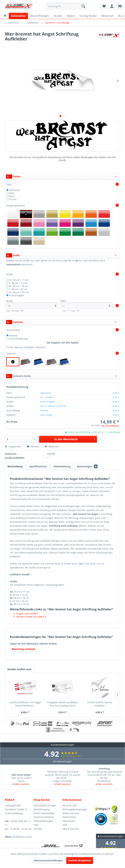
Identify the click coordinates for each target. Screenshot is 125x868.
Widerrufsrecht (71, 813)
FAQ (36, 825)
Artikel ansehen (21, 784)
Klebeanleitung (62, 466)
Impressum (69, 821)
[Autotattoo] (18, 16)
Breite (32, 304)
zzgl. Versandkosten (110, 425)
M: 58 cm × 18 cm (19, 286)
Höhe (87, 304)
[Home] (5, 16)
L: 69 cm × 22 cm (18, 289)
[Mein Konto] (112, 6)
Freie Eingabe (17, 295)
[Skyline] (71, 16)
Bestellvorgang (42, 809)
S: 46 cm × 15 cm (18, 283)
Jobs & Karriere (71, 829)
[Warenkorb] (120, 6)
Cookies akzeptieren (80, 860)
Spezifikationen (38, 466)
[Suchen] (83, 6)
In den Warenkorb (75, 439)
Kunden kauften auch (20, 669)
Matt (12, 193)
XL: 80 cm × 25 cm (19, 292)
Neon (12, 196)
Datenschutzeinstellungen (48, 860)
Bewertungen (87, 466)
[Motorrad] (107, 16)
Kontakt (38, 829)
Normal (13, 336)
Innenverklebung (18, 339)
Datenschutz (69, 817)
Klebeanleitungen (43, 821)
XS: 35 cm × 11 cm (19, 280)
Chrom (13, 199)
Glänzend (14, 190)
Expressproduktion (44, 817)
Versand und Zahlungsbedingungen (75, 807)
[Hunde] (58, 16)
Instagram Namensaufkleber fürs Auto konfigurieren (62, 704)
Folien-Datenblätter (44, 813)
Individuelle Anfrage (45, 805)
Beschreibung (15, 466)
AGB (65, 825)
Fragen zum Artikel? (26, 614)
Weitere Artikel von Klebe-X (30, 617)
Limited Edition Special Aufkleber (100, 704)
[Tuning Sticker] (88, 16)
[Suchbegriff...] (67, 6)
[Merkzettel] (104, 6)
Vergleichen (13, 446)
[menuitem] (67, 6)
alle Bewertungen (62, 761)
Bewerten (52, 446)
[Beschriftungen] (40, 16)
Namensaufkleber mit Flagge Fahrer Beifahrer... (25, 704)
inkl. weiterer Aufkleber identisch (27, 347)
